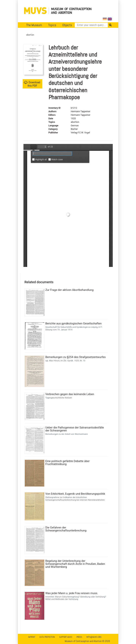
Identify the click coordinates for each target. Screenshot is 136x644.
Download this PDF (32, 84)
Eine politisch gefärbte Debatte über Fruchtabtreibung (68, 463)
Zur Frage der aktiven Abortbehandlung (69, 290)
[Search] (91, 25)
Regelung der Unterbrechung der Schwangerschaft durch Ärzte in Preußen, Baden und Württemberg (75, 564)
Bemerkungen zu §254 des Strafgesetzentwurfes (76, 357)
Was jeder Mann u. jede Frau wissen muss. (72, 593)
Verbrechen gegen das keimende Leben (70, 394)
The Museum (34, 25)
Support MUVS (66, 637)
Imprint (32, 637)
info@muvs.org (94, 637)
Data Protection (47, 637)
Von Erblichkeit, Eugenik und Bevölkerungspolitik (75, 494)
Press (79, 637)
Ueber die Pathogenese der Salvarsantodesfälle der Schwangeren (75, 429)
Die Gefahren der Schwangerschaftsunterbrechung (66, 529)
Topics (52, 25)
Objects (67, 25)
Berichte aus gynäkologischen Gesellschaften (73, 323)
